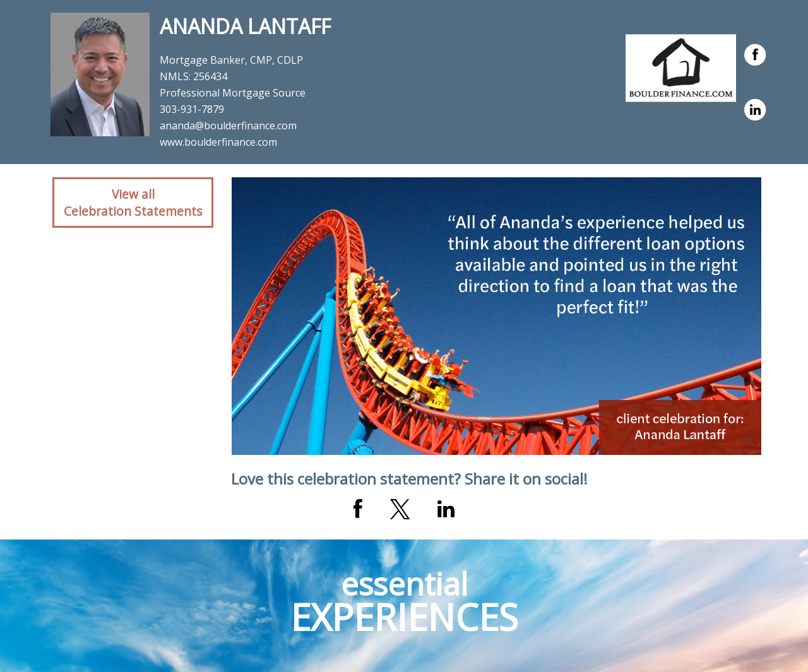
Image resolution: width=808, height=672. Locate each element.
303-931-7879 (192, 109)
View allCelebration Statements (133, 203)
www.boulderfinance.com (218, 142)
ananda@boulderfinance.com (228, 126)
